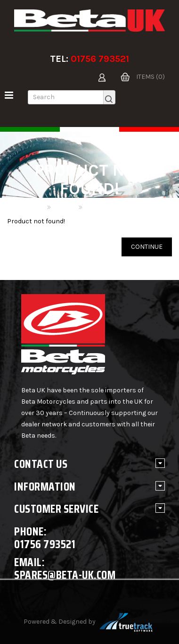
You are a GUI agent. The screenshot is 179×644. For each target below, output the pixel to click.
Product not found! (114, 208)
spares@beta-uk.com (65, 575)
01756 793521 (100, 59)
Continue (147, 247)
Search (64, 208)
